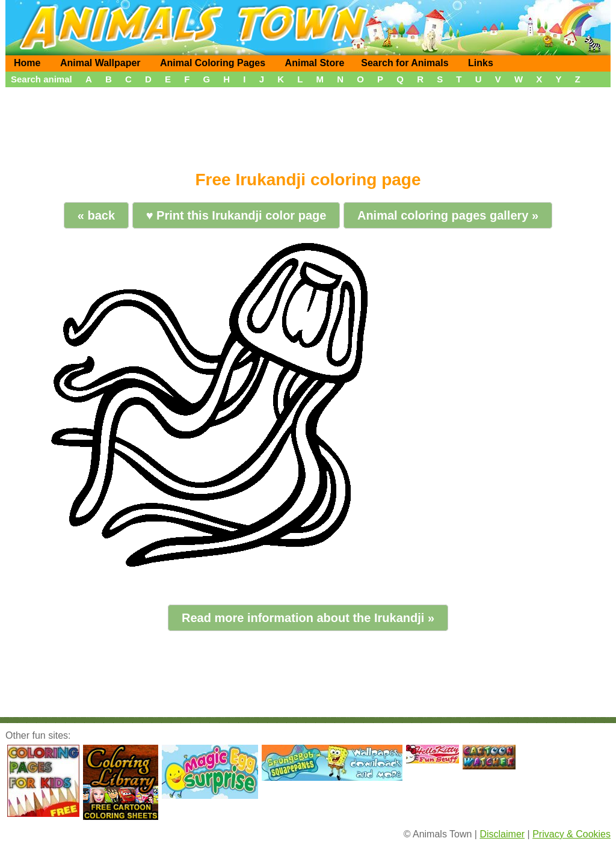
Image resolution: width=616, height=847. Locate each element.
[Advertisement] (308, 125)
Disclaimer (502, 834)
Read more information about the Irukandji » (308, 618)
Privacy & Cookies (571, 834)
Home (27, 63)
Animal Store (315, 63)
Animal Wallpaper (100, 63)
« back (96, 215)
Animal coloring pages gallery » (448, 215)
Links (481, 63)
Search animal (42, 79)
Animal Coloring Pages (213, 63)
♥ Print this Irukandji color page (236, 215)
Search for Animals (405, 63)
